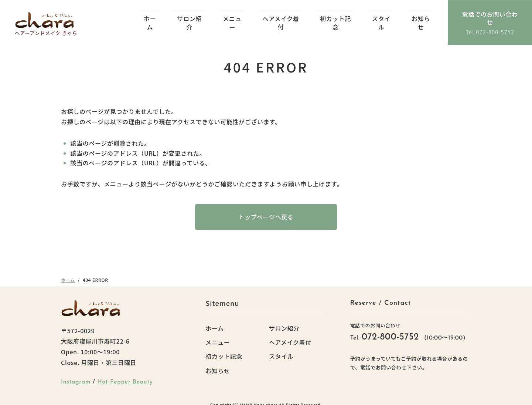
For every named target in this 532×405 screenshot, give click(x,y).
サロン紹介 (190, 19)
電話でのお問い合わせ (490, 19)
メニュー (232, 19)
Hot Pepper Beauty (125, 374)
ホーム (150, 19)
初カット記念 (335, 19)
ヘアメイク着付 (281, 19)
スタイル (381, 19)
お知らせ (420, 19)
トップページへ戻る (266, 209)
